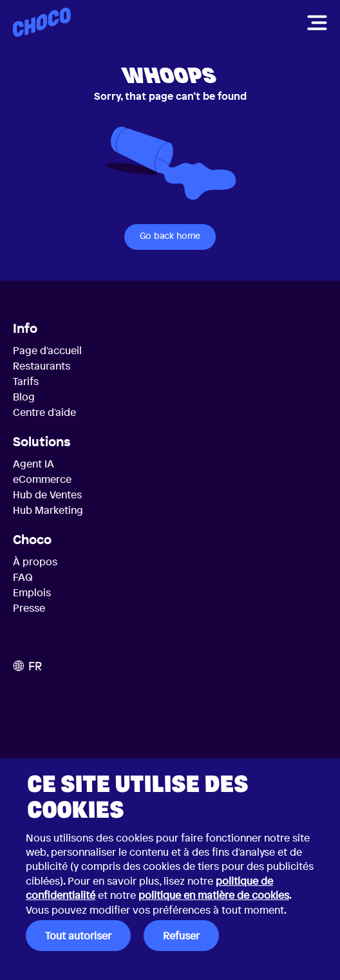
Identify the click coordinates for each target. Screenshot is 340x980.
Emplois (32, 592)
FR (27, 666)
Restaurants (42, 366)
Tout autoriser (78, 936)
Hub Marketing (48, 510)
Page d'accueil (47, 350)
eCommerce (42, 479)
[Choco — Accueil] (42, 22)
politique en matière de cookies (214, 895)
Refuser (181, 936)
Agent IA (33, 464)
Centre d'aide (44, 412)
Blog (24, 397)
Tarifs (26, 381)
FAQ (23, 577)
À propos (35, 561)
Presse (29, 608)
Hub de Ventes (47, 495)
